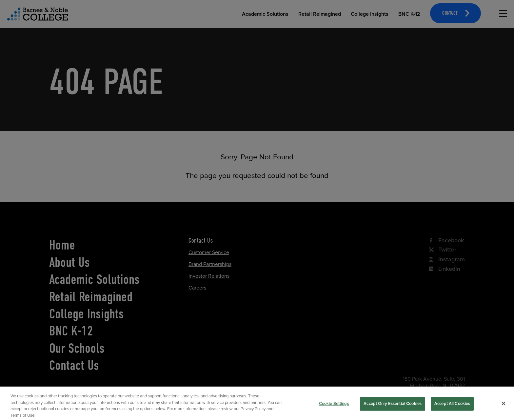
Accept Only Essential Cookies (393, 409)
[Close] (504, 409)
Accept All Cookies (452, 409)
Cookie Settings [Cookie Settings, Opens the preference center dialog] (334, 409)
